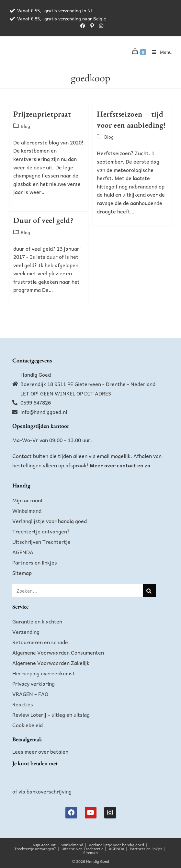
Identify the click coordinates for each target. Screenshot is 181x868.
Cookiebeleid (28, 725)
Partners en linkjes (35, 562)
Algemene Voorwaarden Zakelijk (51, 663)
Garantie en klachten (37, 621)
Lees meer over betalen (40, 751)
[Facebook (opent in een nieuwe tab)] (83, 26)
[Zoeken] (149, 591)
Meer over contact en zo (120, 465)
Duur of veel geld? (43, 220)
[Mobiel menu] (160, 52)
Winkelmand (27, 510)
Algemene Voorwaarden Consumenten (58, 652)
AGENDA (23, 552)
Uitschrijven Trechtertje (41, 542)
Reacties (23, 704)
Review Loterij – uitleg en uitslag (51, 714)
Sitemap (22, 573)
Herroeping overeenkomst (44, 673)
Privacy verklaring (34, 683)
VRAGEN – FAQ (30, 694)
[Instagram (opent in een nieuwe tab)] (100, 26)
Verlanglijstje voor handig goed (50, 521)
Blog (25, 126)
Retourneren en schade (40, 642)
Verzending (26, 632)
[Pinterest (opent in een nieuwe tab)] (92, 26)
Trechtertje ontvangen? (41, 531)
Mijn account (28, 500)
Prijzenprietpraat (42, 114)
